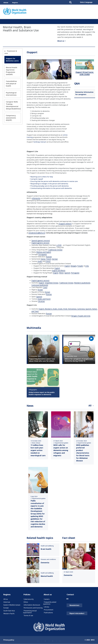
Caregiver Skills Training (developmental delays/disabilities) (13, 105)
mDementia (36, 198)
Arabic (40, 261)
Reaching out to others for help (42, 177)
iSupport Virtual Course (85, 73)
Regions (15, 2)
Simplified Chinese (52, 283)
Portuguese (43, 254)
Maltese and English (44, 252)
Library (46, 608)
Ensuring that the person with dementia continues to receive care (54, 181)
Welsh (61, 273)
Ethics (26, 603)
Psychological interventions (11, 94)
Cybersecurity (29, 600)
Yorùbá (40, 290)
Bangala (74, 266)
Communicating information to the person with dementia (51, 188)
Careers (47, 600)
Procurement (49, 610)
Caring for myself (37, 179)
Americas (7, 603)
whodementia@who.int (37, 233)
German (55, 259)
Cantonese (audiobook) (40, 285)
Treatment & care (11, 52)
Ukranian (41, 301)
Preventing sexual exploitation (30, 612)
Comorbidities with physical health (11, 84)
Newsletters (74, 607)
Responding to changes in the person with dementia (49, 184)
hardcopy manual (40, 142)
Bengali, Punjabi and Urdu (81, 316)
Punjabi (80, 266)
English (67, 266)
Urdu (87, 266)
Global (6, 2)
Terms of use (28, 616)
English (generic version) (40, 243)
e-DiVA (59, 245)
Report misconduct (77, 615)
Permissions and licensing (33, 609)
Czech (45, 287)
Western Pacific (9, 614)
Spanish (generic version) (41, 241)
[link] (38, 436)
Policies (28, 595)
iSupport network (65, 224)
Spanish (67, 273)
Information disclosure (32, 606)
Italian (43, 259)
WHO (93, 640)
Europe (6, 609)
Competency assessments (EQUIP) (11, 118)
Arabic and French (44, 299)
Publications (48, 613)
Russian (49, 257)
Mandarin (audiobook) (82, 283)
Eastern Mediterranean (12, 606)
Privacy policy (9, 640)
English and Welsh (59, 270)
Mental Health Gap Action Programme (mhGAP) (12, 71)
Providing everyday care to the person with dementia (50, 186)
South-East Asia (9, 611)
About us (61, 41)
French (49, 259)
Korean (47, 292)
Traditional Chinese (55, 250)
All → (91, 406)
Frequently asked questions (50, 604)
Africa (6, 600)
